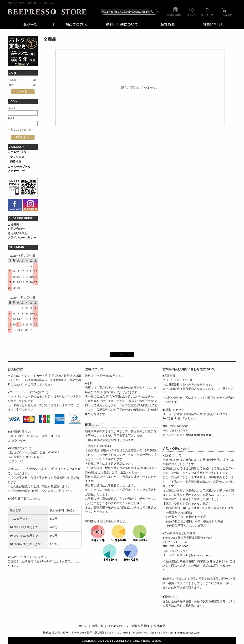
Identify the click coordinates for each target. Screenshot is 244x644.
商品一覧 (98, 626)
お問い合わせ (16, 229)
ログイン (191, 15)
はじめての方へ (118, 626)
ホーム (83, 626)
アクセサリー (16, 171)
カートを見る (225, 15)
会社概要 (13, 224)
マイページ (207, 15)
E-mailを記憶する (22, 130)
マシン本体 (17, 157)
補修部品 (16, 161)
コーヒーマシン (18, 152)
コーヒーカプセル (19, 167)
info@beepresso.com (198, 435)
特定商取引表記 (18, 233)
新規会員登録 (174, 15)
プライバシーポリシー (22, 238)
